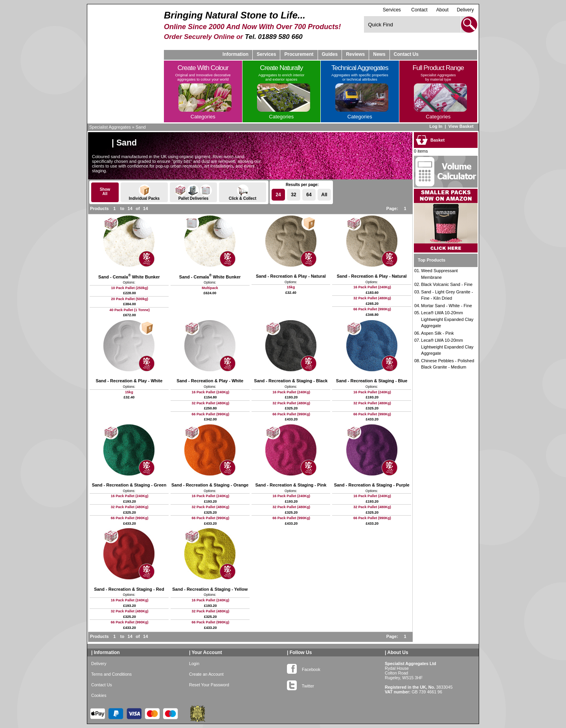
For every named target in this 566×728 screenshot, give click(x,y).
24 (278, 195)
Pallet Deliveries (193, 193)
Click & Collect (243, 193)
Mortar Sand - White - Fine (447, 306)
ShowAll (105, 192)
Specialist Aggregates (110, 127)
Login (194, 663)
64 (309, 195)
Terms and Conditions (111, 674)
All (324, 195)
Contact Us (406, 54)
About (442, 10)
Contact (419, 10)
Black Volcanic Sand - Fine (447, 284)
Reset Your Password (209, 685)
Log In (436, 126)
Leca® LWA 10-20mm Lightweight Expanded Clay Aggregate (447, 319)
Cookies (99, 695)
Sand (141, 127)
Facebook (304, 668)
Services (392, 10)
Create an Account (206, 674)
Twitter (300, 684)
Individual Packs (144, 193)
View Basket (462, 126)
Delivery (465, 10)
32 (293, 195)
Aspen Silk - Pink (437, 333)
